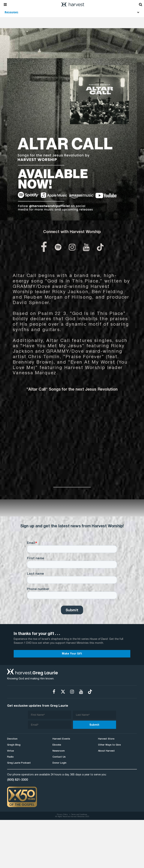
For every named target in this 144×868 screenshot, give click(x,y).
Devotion (12, 739)
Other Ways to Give (109, 745)
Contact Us (59, 757)
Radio (10, 757)
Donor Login (59, 763)
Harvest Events (61, 739)
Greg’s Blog (14, 745)
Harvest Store (106, 739)
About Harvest (106, 751)
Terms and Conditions (79, 815)
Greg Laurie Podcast (19, 763)
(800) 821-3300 (18, 780)
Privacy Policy (62, 815)
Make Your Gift (72, 654)
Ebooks (57, 745)
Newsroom (59, 751)
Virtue (10, 751)
